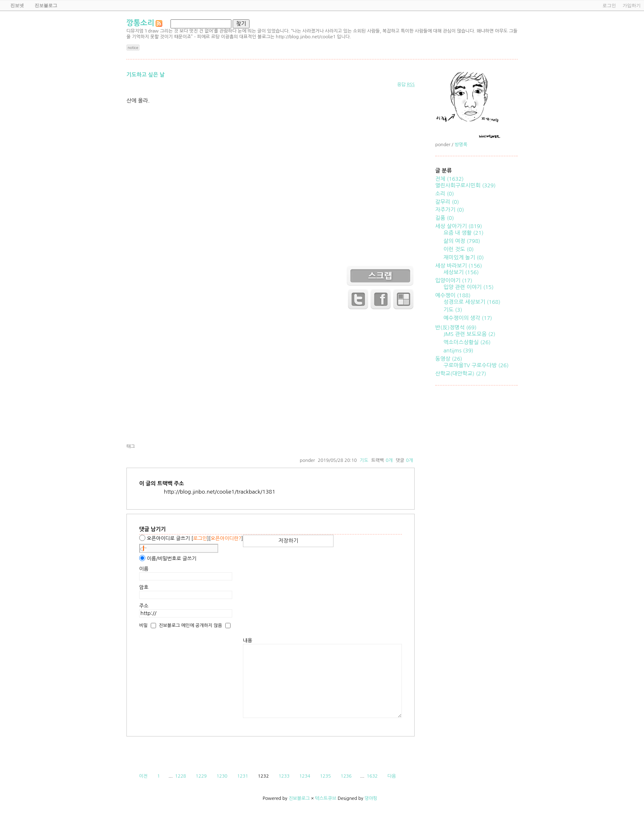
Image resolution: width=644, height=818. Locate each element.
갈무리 (447, 202)
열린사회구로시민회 (465, 185)
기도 (364, 460)
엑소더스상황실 (467, 342)
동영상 (449, 359)
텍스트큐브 (326, 798)
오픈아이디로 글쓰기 (168, 538)
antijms (458, 351)
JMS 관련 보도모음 (469, 334)
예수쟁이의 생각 (468, 318)
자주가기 (450, 210)
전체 (449, 179)
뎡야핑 (371, 798)
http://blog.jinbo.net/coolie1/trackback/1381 (220, 492)
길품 (444, 218)
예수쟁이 (453, 295)
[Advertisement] (271, 378)
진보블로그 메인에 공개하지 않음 (190, 625)
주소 (144, 606)
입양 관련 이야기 (469, 287)
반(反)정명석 (456, 327)
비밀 (143, 625)
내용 (248, 641)
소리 (444, 194)
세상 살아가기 (459, 226)
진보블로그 (299, 798)
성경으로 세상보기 (472, 302)
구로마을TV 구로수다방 (476, 365)
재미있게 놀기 (464, 258)
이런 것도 (459, 249)
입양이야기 (454, 281)
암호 (144, 587)
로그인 (609, 5)
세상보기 (461, 272)
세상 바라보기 (459, 266)
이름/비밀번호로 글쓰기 (171, 559)
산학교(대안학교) (461, 374)
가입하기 (632, 5)
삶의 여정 (462, 241)
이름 (144, 569)
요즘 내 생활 (463, 233)
